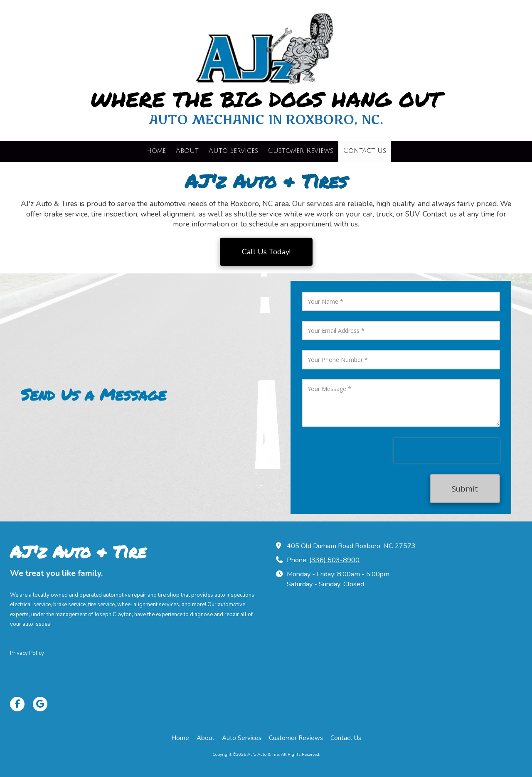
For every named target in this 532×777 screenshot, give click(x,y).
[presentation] (447, 450)
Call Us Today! (266, 252)
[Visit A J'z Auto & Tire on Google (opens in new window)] (40, 704)
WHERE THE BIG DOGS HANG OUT (266, 99)
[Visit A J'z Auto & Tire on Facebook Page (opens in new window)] (17, 704)
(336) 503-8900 (334, 560)
